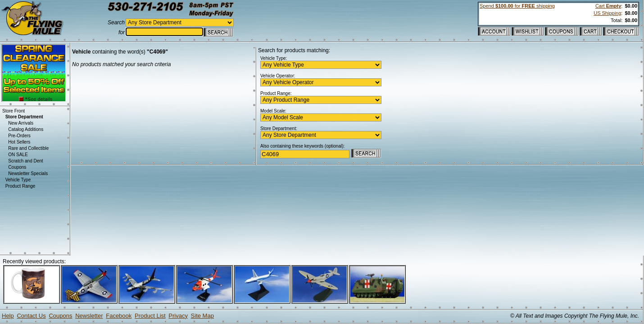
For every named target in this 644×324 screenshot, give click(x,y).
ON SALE (18, 155)
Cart (608, 6)
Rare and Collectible (28, 148)
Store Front (14, 111)
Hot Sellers (19, 142)
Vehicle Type (18, 180)
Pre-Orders (19, 136)
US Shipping (607, 13)
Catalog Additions (26, 129)
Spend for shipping (517, 6)
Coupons (17, 167)
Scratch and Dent (25, 161)
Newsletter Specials (28, 173)
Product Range (20, 186)
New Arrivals (21, 123)
